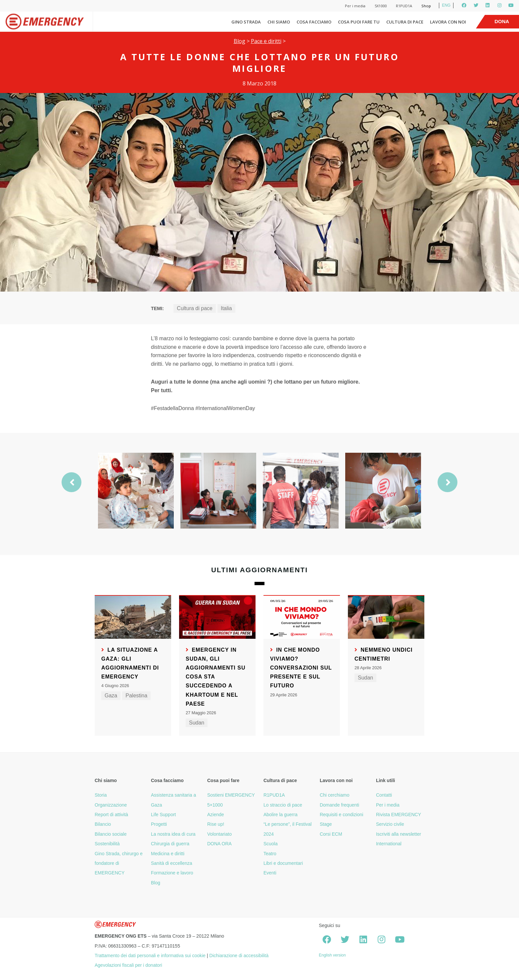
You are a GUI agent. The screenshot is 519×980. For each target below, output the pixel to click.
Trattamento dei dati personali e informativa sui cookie (150, 956)
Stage (326, 824)
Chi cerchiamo (334, 795)
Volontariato (219, 834)
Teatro (270, 854)
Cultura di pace (405, 22)
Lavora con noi (448, 22)
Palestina (136, 696)
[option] (136, 509)
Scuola (271, 844)
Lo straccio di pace (283, 805)
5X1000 (381, 6)
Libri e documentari (283, 863)
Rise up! (216, 824)
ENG (446, 5)
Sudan (197, 723)
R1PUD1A (404, 6)
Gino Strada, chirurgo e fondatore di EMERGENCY (119, 863)
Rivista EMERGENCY (399, 815)
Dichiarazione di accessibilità (239, 956)
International (389, 844)
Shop (426, 6)
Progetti (159, 824)
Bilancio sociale (111, 834)
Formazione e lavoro (172, 873)
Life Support (164, 815)
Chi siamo (279, 22)
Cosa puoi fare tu (359, 22)
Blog (239, 41)
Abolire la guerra (281, 815)
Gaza (111, 696)
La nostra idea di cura (173, 834)
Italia (226, 308)
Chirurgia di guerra (170, 844)
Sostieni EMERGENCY (231, 795)
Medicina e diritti (168, 854)
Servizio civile (390, 824)
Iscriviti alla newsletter (399, 834)
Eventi (270, 873)
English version (332, 955)
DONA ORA (219, 844)
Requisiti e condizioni (342, 815)
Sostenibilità (107, 844)
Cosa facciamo (314, 22)
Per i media (355, 6)
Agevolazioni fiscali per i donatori (128, 965)
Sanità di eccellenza (172, 863)
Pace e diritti (266, 41)
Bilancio (103, 824)
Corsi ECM (331, 834)
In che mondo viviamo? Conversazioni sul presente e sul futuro (301, 668)
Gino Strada (246, 22)
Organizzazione (111, 805)
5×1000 (215, 805)
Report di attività (111, 815)
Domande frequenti (339, 805)
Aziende (216, 815)
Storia (101, 795)
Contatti (384, 795)
